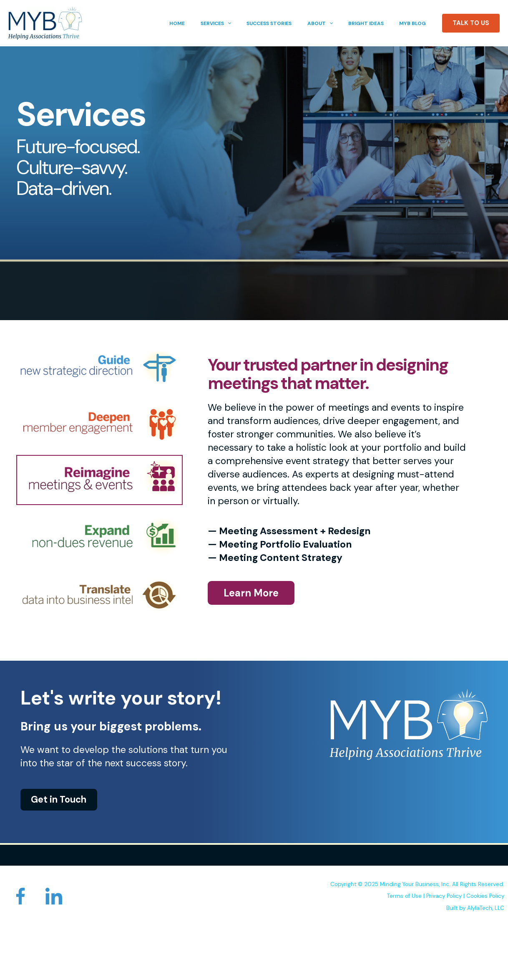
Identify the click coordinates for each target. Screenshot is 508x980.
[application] (253, 23)
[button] (241, 23)
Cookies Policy (485, 896)
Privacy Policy (444, 896)
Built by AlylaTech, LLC (475, 908)
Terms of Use (404, 896)
